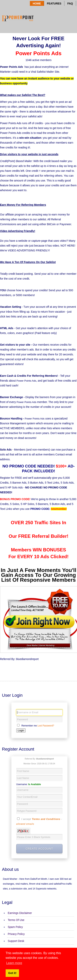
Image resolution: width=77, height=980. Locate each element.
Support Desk (16, 941)
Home (37, 3)
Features (54, 3)
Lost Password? (46, 726)
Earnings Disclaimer (20, 913)
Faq (70, 3)
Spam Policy (15, 927)
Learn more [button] (14, 963)
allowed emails (25, 824)
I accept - (39, 821)
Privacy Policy (16, 934)
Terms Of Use (16, 920)
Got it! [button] (12, 973)
